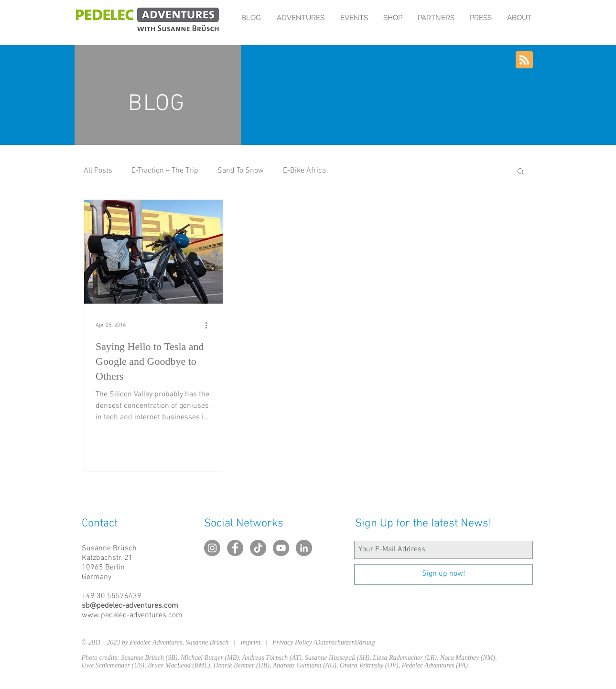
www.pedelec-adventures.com (132, 615)
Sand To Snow (241, 171)
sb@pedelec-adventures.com (130, 606)
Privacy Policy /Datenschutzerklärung (324, 642)
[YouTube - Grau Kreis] (281, 548)
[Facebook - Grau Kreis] (235, 548)
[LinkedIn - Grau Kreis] (304, 548)
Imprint (253, 642)
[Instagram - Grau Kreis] (212, 548)
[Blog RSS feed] (524, 60)
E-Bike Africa (304, 171)
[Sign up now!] (443, 574)
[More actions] (210, 325)
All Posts (98, 171)
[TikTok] (258, 548)
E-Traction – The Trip (165, 171)
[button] (521, 172)
